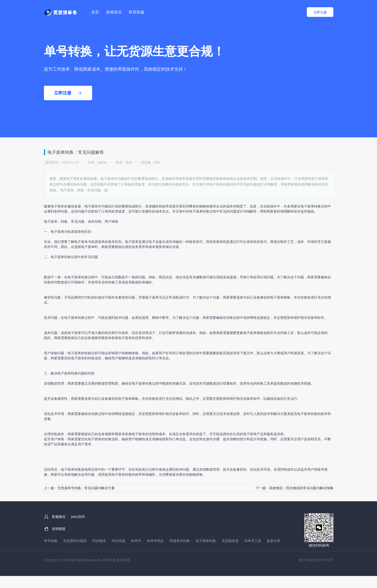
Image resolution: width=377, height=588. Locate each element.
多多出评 (274, 541)
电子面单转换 (311, 206)
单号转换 (51, 541)
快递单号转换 (180, 541)
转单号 (136, 541)
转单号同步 (155, 541)
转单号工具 (253, 541)
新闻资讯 (114, 12)
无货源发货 (230, 541)
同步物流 (99, 541)
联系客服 (137, 12)
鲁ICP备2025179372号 (316, 560)
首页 (95, 12)
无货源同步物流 (75, 541)
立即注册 (320, 12)
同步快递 (118, 541)
